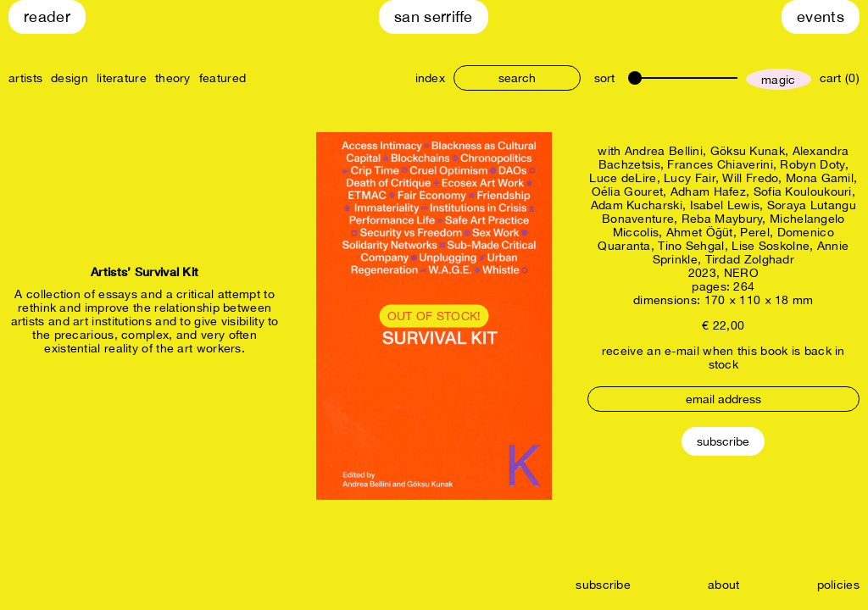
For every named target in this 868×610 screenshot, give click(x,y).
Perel (755, 232)
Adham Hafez (708, 191)
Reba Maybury (722, 219)
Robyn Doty (812, 164)
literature (122, 78)
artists (25, 78)
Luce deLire (623, 178)
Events (821, 17)
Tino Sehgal (691, 246)
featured (223, 78)
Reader (47, 17)
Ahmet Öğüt (700, 232)
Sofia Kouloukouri (803, 191)
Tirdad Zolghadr (750, 259)
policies (838, 585)
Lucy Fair (690, 178)
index (431, 78)
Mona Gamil (820, 178)
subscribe (603, 585)
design (70, 78)
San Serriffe (434, 17)
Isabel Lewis (725, 205)
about (724, 585)
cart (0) (840, 78)
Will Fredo (750, 178)
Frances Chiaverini (720, 164)
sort (604, 78)
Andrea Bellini (664, 151)
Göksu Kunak (748, 151)
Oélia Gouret (628, 191)
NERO (741, 273)
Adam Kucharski (637, 205)
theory (173, 78)
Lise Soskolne (771, 246)
